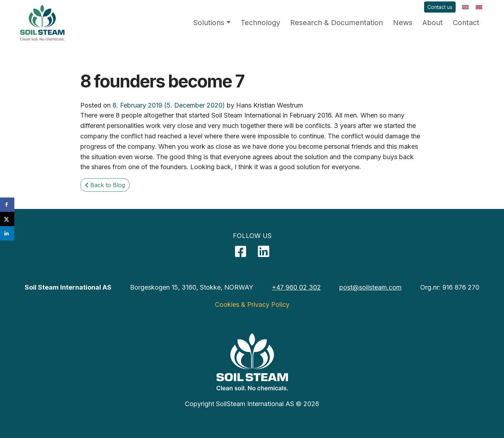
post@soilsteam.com (370, 287)
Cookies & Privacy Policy (252, 304)
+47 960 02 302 (296, 287)
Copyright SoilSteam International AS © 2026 (252, 404)
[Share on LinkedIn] (7, 233)
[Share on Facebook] (7, 205)
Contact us (440, 7)
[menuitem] (465, 7)
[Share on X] (7, 219)
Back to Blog (105, 185)
